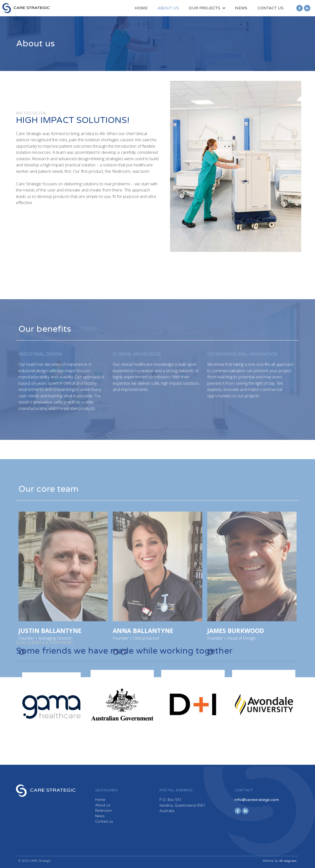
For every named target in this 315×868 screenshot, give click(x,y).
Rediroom (104, 810)
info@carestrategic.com (257, 800)
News (241, 8)
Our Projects (207, 8)
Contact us (271, 8)
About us (168, 8)
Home (141, 8)
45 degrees (288, 861)
